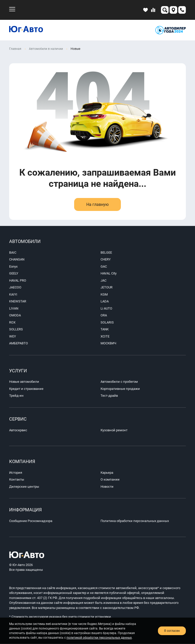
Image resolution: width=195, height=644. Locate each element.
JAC (103, 280)
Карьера (107, 473)
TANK (105, 329)
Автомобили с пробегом (119, 382)
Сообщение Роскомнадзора (31, 521)
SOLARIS (107, 322)
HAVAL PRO (18, 280)
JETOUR (107, 287)
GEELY (14, 273)
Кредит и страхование (26, 389)
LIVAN (14, 308)
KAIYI (13, 294)
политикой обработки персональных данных (99, 638)
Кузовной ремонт (114, 430)
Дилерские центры (24, 487)
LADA (105, 301)
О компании (110, 480)
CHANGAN (17, 259)
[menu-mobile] (12, 9)
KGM (104, 294)
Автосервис (18, 430)
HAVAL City (109, 273)
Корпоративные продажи (120, 389)
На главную (97, 204)
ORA (104, 315)
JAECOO (15, 287)
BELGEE (106, 252)
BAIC (13, 252)
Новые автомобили (24, 382)
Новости (107, 487)
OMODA (15, 315)
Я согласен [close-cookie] (172, 631)
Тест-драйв (109, 396)
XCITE (105, 336)
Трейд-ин (16, 396)
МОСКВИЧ (108, 343)
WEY (13, 336)
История (16, 473)
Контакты (17, 480)
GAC (104, 266)
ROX (12, 322)
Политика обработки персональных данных (135, 521)
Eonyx (13, 266)
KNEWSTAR (18, 301)
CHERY (106, 259)
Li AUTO (106, 308)
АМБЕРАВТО (19, 343)
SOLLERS (16, 329)
